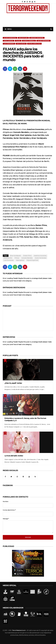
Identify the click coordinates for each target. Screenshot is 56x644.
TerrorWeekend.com (19, 630)
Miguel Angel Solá (34, 44)
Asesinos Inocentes (37, 38)
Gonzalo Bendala (29, 41)
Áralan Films (23, 38)
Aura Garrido (9, 41)
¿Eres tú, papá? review (13, 383)
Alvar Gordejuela (10, 38)
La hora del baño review (14, 456)
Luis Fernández (9, 44)
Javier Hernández (43, 41)
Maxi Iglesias (21, 44)
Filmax (18, 41)
